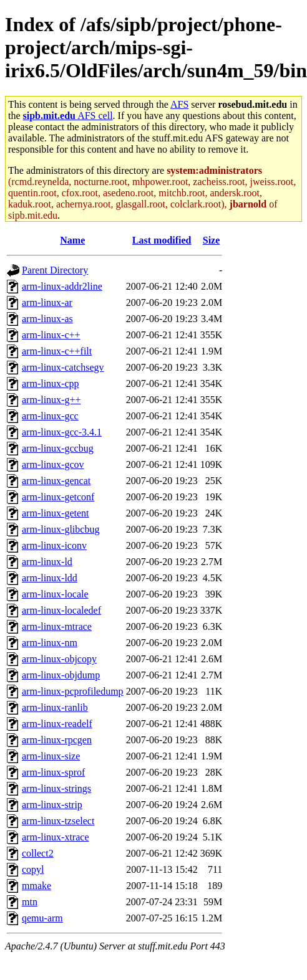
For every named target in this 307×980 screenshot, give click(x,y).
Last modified (162, 240)
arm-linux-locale (55, 594)
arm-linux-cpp (51, 383)
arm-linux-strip (52, 805)
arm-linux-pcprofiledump (73, 691)
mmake (37, 886)
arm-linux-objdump (61, 675)
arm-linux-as (47, 319)
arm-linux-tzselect (58, 821)
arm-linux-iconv (54, 545)
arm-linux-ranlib (55, 707)
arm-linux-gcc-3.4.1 (62, 432)
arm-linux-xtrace (56, 837)
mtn (30, 902)
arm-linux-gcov (53, 464)
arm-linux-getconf (58, 497)
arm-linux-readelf (57, 724)
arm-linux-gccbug (58, 448)
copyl (33, 869)
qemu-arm (42, 918)
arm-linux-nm (50, 643)
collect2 (38, 853)
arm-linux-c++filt (57, 351)
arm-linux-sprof (53, 772)
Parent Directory (55, 270)
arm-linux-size (51, 756)
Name (72, 240)
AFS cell (68, 116)
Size (212, 240)
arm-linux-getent (56, 513)
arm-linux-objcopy (59, 659)
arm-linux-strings (56, 788)
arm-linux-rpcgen (57, 740)
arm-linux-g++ (51, 400)
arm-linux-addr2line (62, 286)
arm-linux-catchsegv (63, 367)
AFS (179, 104)
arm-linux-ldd (50, 578)
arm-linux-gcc (50, 416)
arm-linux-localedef (61, 610)
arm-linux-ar (47, 302)
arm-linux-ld (47, 562)
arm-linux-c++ (51, 335)
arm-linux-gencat (56, 481)
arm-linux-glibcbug (61, 529)
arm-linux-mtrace (57, 626)
